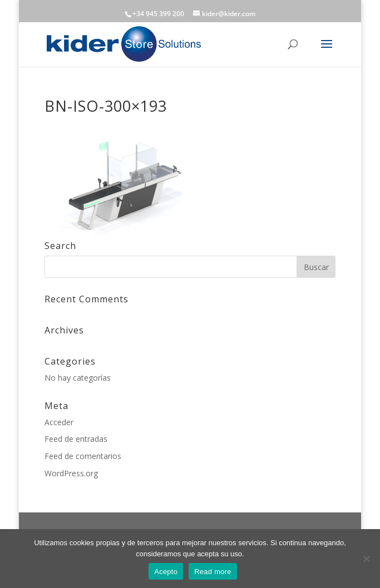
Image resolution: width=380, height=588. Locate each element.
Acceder (59, 422)
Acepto (166, 572)
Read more (213, 572)
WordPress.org (71, 473)
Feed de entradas (76, 439)
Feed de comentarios (83, 456)
